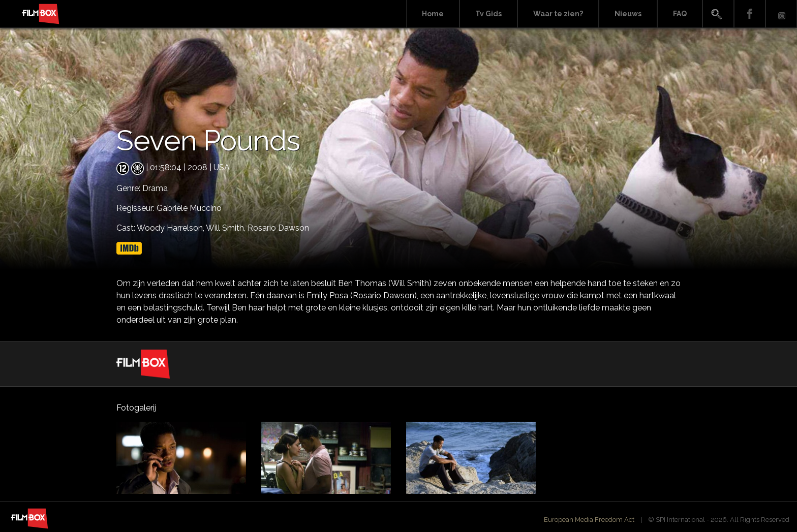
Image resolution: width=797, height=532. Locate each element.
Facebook (750, 14)
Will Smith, (227, 228)
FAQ (680, 14)
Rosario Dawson (278, 228)
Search (718, 14)
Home (433, 14)
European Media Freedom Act (589, 520)
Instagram (781, 14)
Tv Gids (488, 14)
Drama (155, 188)
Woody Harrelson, (171, 228)
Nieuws (628, 14)
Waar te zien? (558, 14)
